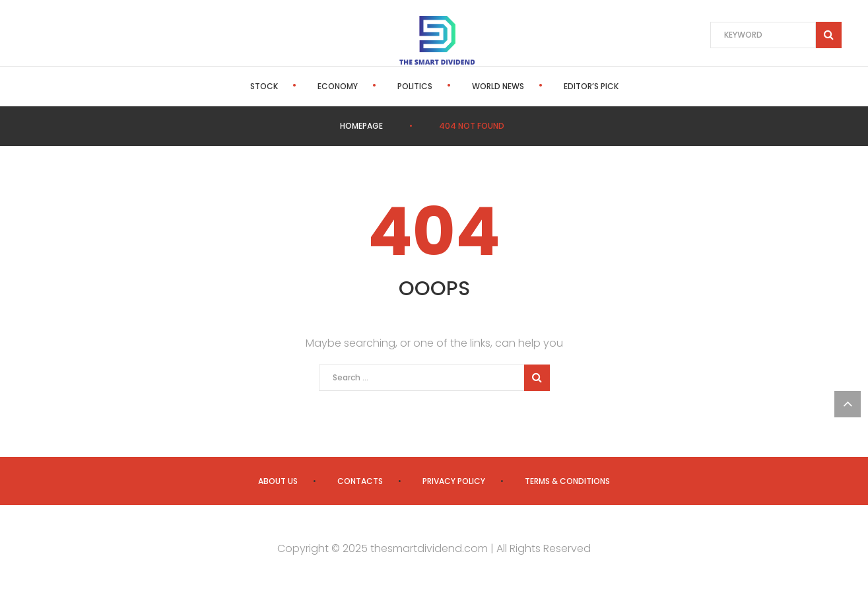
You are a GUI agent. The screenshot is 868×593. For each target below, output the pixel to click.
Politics (415, 86)
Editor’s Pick (591, 86)
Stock (264, 86)
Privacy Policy (454, 481)
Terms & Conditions (567, 481)
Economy (338, 86)
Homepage (361, 126)
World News (498, 86)
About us (278, 481)
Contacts (360, 481)
